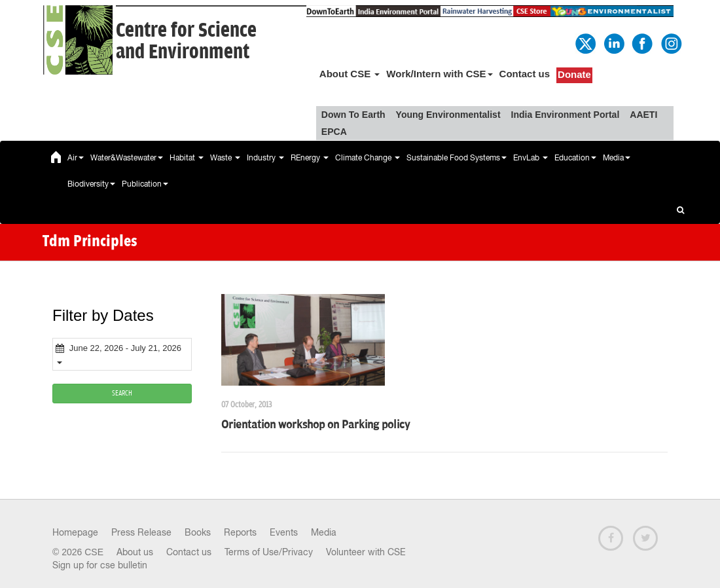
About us (135, 552)
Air (76, 158)
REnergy (310, 158)
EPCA (334, 132)
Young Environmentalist (448, 115)
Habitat (187, 158)
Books (198, 532)
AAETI (643, 115)
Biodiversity (91, 184)
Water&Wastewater (127, 158)
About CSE (350, 74)
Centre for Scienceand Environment (186, 41)
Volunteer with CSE (366, 552)
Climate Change (368, 158)
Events (284, 532)
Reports (240, 532)
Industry (265, 158)
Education (575, 158)
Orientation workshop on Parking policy (315, 425)
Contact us (525, 74)
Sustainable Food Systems (457, 158)
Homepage (75, 532)
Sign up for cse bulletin (100, 565)
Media (617, 158)
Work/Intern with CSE (439, 74)
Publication (145, 184)
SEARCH (122, 393)
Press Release (141, 532)
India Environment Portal (566, 115)
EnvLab (531, 158)
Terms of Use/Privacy (269, 552)
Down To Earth (353, 115)
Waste (225, 158)
